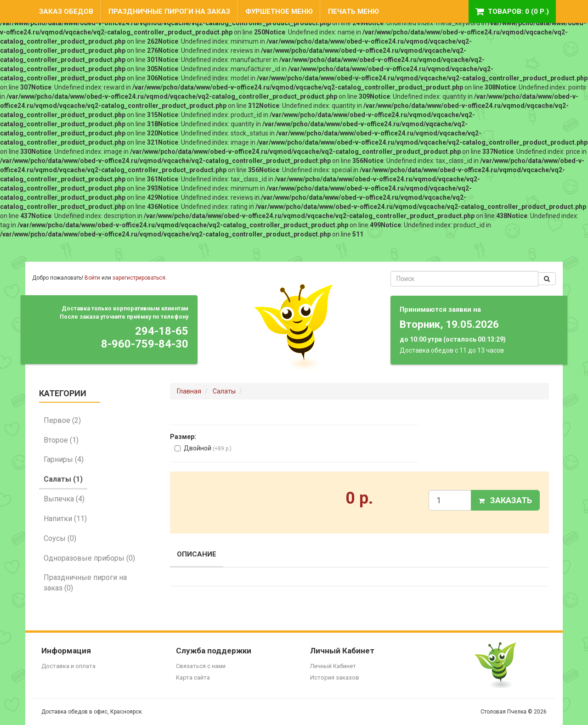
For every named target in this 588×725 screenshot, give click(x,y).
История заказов (335, 677)
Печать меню (353, 11)
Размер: (183, 437)
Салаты (224, 391)
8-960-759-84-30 (145, 344)
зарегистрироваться (139, 278)
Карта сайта (193, 677)
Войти (92, 278)
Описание (197, 554)
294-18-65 (162, 331)
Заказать (505, 500)
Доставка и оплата (68, 666)
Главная (189, 391)
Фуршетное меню (279, 11)
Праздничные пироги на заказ (169, 11)
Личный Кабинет (333, 666)
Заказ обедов (66, 11)
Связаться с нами (201, 666)
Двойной (203, 448)
